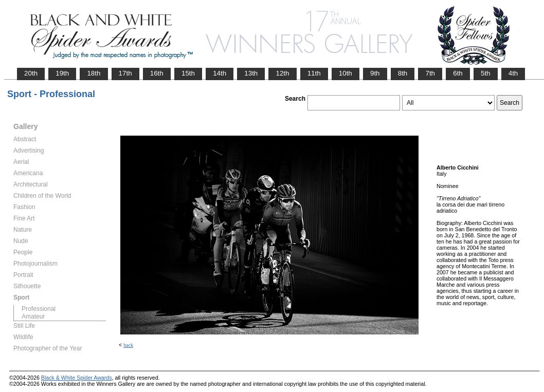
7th (430, 73)
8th (403, 73)
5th (486, 73)
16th (157, 73)
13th (251, 73)
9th (375, 73)
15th (188, 73)
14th (220, 73)
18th (94, 73)
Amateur (33, 316)
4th (513, 73)
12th (282, 73)
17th (125, 73)
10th (346, 73)
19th (62, 73)
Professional (39, 309)
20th (31, 73)
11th (314, 73)
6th (458, 73)
